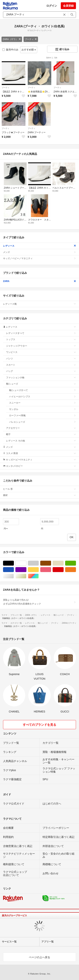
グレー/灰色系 (39, 563)
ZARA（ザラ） (12, 39)
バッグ (41, 371)
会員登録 (68, 6)
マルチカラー (39, 576)
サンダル (43, 409)
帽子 (41, 434)
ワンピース (41, 352)
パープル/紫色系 (26, 570)
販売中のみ (10, 50)
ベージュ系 (64, 563)
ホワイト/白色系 (26, 563)
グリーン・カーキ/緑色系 (76, 563)
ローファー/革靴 (43, 416)
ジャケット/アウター (41, 346)
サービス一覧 (9, 942)
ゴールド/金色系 (26, 576)
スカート (41, 365)
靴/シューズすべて (43, 390)
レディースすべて (41, 333)
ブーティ (31, 39)
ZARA (39, 281)
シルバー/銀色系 (14, 576)
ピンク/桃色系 (51, 570)
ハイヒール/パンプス (43, 397)
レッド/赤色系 (64, 570)
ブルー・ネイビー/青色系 (14, 570)
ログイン (52, 6)
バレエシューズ (43, 422)
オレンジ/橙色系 (76, 570)
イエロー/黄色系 (39, 570)
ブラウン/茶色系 (51, 563)
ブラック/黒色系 (14, 563)
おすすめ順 (29, 50)
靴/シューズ (41, 384)
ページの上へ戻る (39, 957)
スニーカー (43, 403)
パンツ (41, 359)
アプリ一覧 (48, 942)
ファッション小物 (41, 378)
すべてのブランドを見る (39, 725)
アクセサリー (41, 428)
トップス (41, 339)
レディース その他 (41, 441)
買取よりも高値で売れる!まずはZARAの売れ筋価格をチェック (39, 602)
